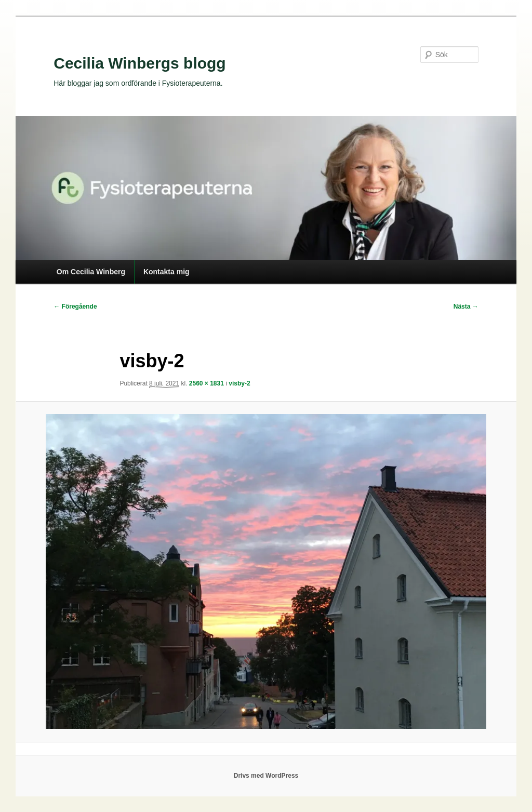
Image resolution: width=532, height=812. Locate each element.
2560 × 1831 (207, 383)
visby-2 (239, 383)
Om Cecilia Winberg (91, 272)
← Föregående (75, 307)
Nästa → (466, 307)
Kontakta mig (167, 272)
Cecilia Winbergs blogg (139, 63)
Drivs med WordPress (266, 776)
